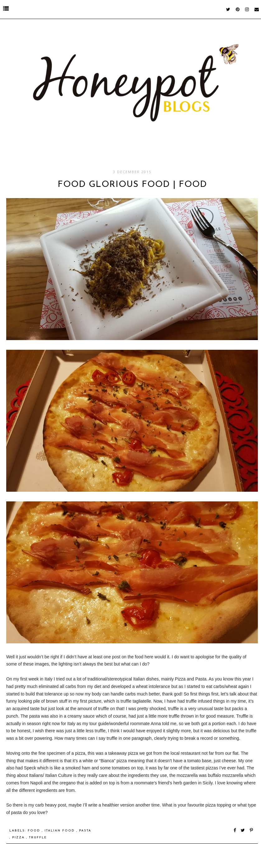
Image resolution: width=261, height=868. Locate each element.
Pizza (19, 838)
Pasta (85, 831)
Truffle (38, 838)
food (35, 831)
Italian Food (60, 831)
